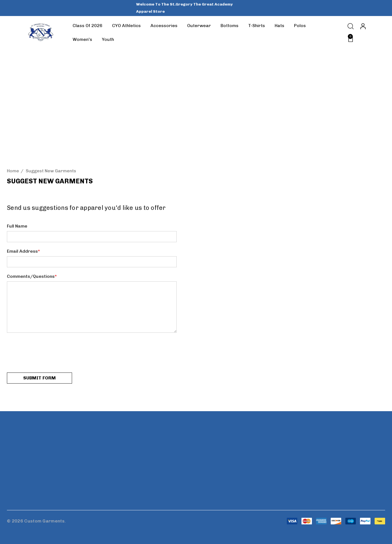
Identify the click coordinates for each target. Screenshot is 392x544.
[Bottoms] (229, 26)
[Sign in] (363, 26)
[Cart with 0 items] (349, 39)
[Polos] (300, 26)
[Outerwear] (199, 26)
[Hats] (279, 26)
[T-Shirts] (256, 26)
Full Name (17, 226)
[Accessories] (164, 26)
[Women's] (82, 39)
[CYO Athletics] (126, 27)
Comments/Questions (32, 276)
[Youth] (108, 39)
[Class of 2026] (87, 26)
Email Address (23, 251)
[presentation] (49, 353)
